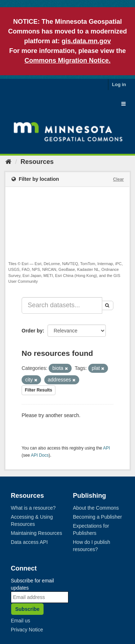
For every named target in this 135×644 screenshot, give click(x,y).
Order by (32, 331)
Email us (21, 621)
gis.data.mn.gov (86, 41)
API (106, 448)
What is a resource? (33, 508)
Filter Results (39, 390)
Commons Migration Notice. (67, 61)
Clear (118, 179)
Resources (37, 162)
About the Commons (96, 508)
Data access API (29, 542)
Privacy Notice (27, 630)
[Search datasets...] (62, 305)
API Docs (40, 455)
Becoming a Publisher (98, 517)
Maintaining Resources (36, 533)
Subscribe (27, 609)
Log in (119, 84)
